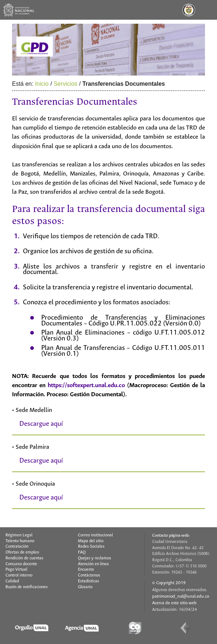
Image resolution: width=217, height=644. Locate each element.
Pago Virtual (16, 570)
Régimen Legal (19, 535)
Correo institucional (95, 535)
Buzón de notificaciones (27, 587)
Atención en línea (93, 564)
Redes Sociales (91, 547)
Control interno (19, 575)
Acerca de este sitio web (174, 603)
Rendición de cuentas (24, 558)
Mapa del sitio (91, 541)
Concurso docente (21, 564)
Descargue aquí (41, 424)
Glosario (85, 587)
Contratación (17, 547)
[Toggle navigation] (207, 10)
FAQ (82, 552)
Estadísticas (88, 581)
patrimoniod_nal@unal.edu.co (181, 596)
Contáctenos (89, 575)
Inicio (42, 84)
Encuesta (86, 570)
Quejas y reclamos (94, 558)
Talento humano (20, 541)
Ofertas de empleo (22, 552)
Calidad (12, 581)
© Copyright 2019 (169, 583)
